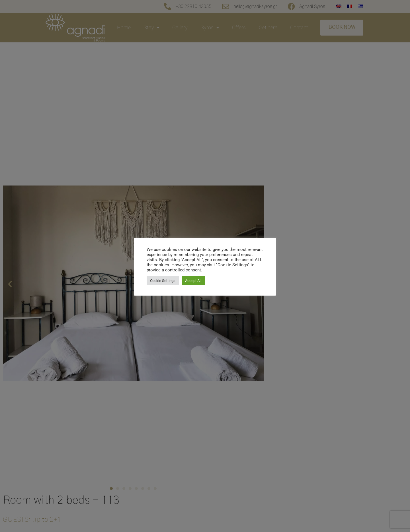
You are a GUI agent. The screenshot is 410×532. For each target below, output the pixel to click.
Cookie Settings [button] (163, 281)
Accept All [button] (193, 281)
